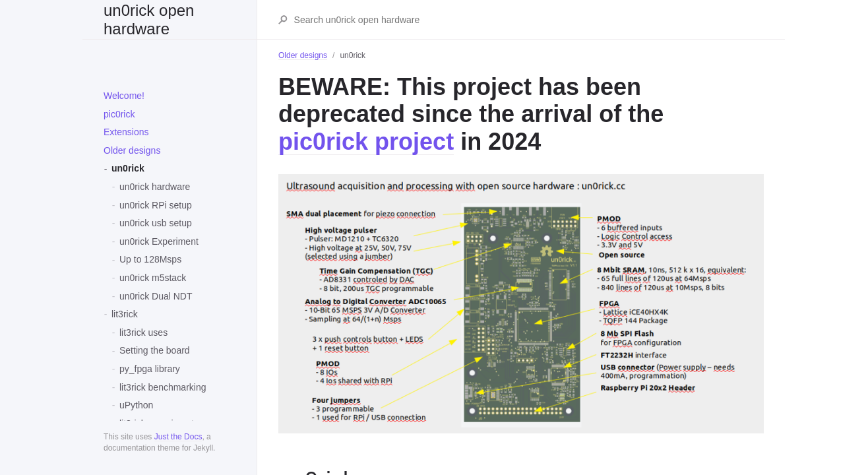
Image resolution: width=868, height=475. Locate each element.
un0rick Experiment (159, 241)
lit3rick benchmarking (163, 387)
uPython (136, 405)
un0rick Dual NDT (156, 296)
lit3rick (125, 314)
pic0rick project (366, 142)
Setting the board (155, 350)
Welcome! (124, 96)
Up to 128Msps (150, 259)
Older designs (132, 150)
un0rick (128, 168)
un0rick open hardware (149, 19)
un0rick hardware (155, 187)
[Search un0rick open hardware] (528, 20)
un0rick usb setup (156, 223)
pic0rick (119, 114)
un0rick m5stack (153, 278)
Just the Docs (178, 437)
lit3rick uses (143, 332)
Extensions (126, 132)
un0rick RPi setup (156, 205)
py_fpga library (150, 369)
